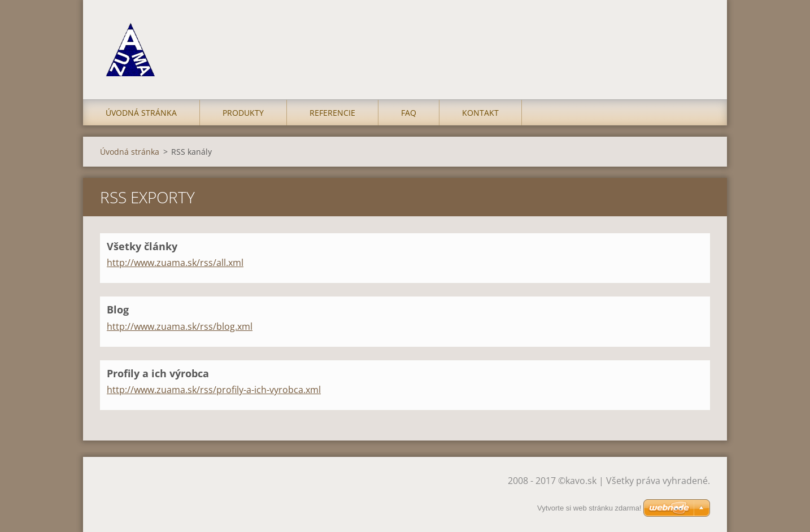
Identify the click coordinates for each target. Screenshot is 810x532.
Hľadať (698, 33)
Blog (118, 309)
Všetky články (142, 246)
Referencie (332, 113)
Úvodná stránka (141, 113)
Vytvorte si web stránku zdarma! (589, 508)
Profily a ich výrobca (158, 373)
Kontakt (480, 113)
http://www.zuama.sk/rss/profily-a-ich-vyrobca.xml (214, 390)
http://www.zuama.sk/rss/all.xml (175, 263)
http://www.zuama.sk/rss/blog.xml (180, 326)
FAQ (409, 113)
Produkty (243, 113)
